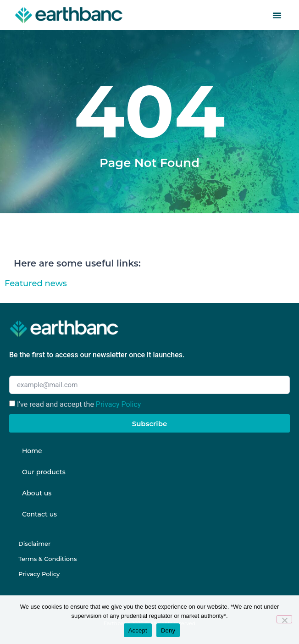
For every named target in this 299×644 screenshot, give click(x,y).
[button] (277, 15)
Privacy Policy (119, 404)
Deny (168, 630)
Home (32, 451)
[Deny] (284, 619)
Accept (138, 630)
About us (37, 493)
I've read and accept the (79, 404)
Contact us (39, 514)
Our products (44, 472)
